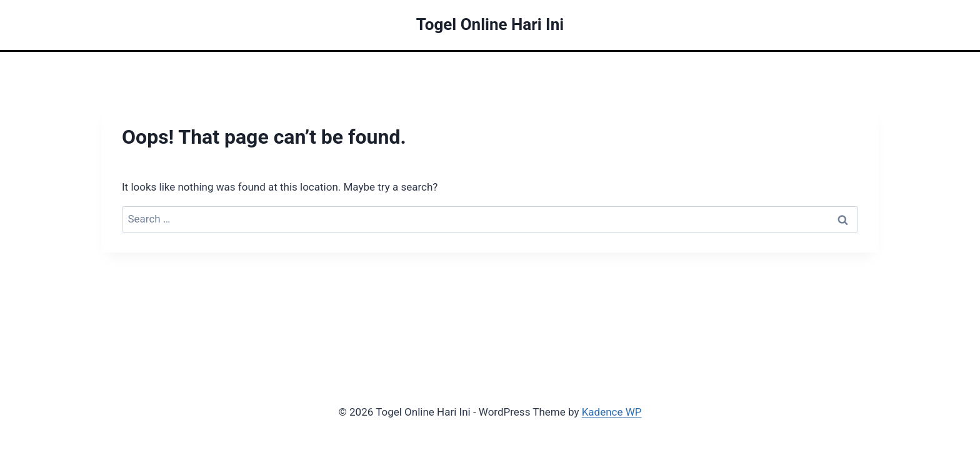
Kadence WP (612, 412)
